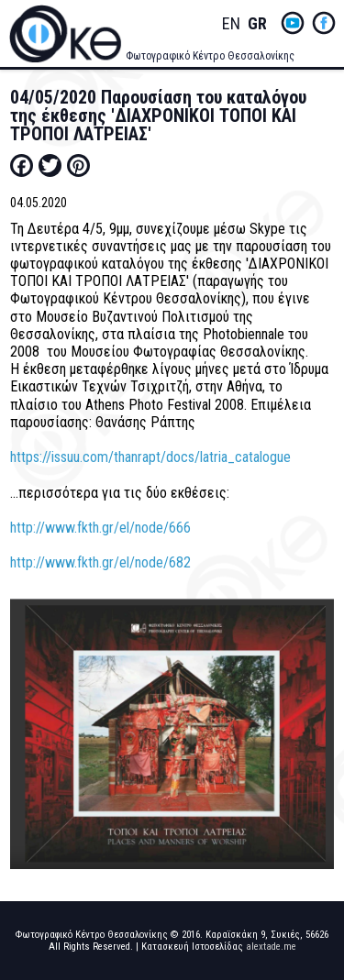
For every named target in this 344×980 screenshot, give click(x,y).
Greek (257, 24)
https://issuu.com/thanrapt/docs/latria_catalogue (150, 457)
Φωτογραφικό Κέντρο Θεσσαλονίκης (210, 56)
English (231, 24)
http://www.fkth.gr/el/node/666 (100, 528)
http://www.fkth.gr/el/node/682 (100, 562)
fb (324, 23)
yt (293, 23)
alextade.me (271, 947)
